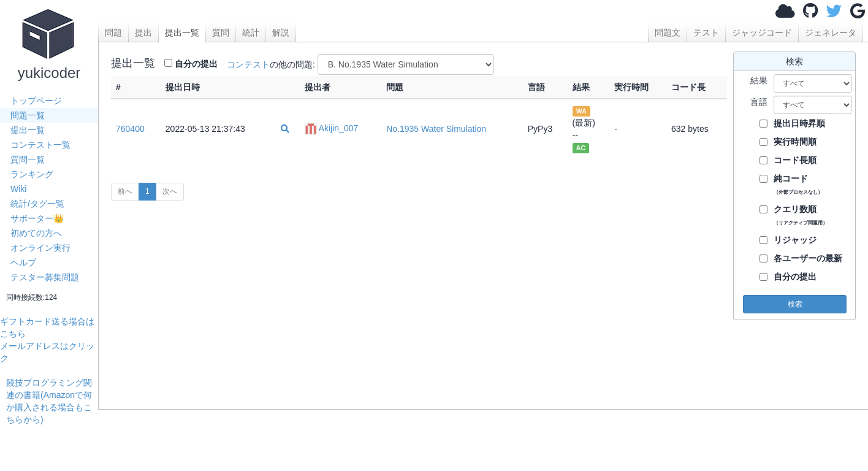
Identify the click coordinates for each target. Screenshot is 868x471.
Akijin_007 (332, 128)
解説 (281, 33)
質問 (221, 33)
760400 (130, 129)
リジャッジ (795, 240)
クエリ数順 (801, 215)
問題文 (668, 33)
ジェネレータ (831, 33)
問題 (113, 33)
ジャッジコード (762, 33)
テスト (706, 33)
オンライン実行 (40, 248)
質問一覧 (28, 159)
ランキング (32, 174)
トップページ (36, 101)
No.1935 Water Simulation (436, 129)
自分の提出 (196, 64)
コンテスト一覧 (40, 145)
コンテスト (248, 64)
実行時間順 (795, 142)
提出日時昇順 (799, 123)
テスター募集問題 (45, 277)
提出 (143, 33)
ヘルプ (23, 262)
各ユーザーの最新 (808, 258)
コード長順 (795, 160)
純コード (798, 184)
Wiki (18, 189)
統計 (251, 33)
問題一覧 (28, 115)
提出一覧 (28, 130)
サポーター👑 (37, 218)
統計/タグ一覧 (37, 204)
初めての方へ (36, 233)
